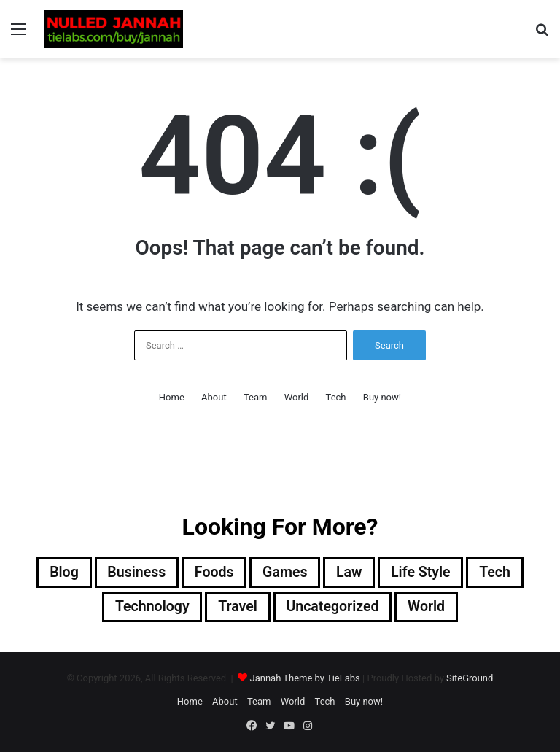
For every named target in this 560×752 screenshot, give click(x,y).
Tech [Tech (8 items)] (499, 573)
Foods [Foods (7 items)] (213, 573)
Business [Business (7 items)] (134, 573)
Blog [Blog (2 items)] (60, 573)
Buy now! (382, 397)
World (297, 397)
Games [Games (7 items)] (285, 573)
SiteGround (470, 679)
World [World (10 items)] (429, 608)
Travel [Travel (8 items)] (237, 608)
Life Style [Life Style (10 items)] (423, 573)
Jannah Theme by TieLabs (304, 679)
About (214, 397)
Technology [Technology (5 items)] (149, 608)
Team (256, 397)
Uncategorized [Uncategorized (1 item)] (333, 608)
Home (172, 397)
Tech (336, 397)
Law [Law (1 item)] (350, 573)
